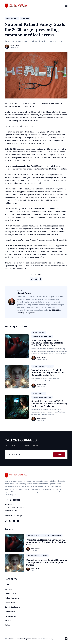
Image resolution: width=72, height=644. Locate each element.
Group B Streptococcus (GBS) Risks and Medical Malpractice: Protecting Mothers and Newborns (49, 404)
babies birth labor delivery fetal (42, 336)
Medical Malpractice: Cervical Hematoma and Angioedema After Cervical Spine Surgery (48, 373)
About (7, 585)
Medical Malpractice (12, 598)
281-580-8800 (54, 310)
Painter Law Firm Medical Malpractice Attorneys (23, 639)
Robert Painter (15, 46)
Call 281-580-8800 (21, 440)
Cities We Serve (10, 594)
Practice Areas (10, 603)
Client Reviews (10, 612)
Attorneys (8, 589)
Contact (59, 455)
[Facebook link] (10, 521)
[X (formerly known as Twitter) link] (6, 521)
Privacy (51, 639)
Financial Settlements (12, 607)
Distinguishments (11, 616)
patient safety (25, 18)
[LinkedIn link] (14, 521)
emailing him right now (26, 313)
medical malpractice (12, 18)
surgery (50, 366)
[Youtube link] (18, 521)
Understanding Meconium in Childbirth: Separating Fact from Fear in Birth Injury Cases (47, 343)
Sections (8, 620)
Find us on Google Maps (14, 516)
